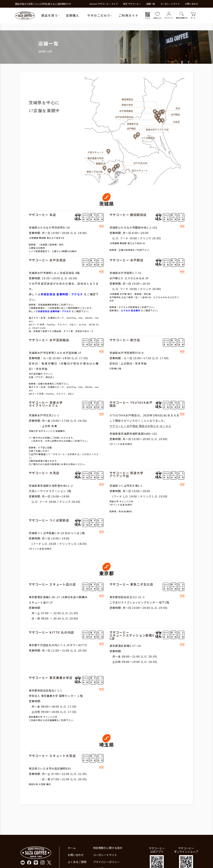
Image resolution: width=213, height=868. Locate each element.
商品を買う (50, 15)
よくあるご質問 (77, 862)
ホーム (72, 848)
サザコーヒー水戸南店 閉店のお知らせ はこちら (140, 426)
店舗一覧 (151, 4)
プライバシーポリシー (106, 862)
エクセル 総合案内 (131, 310)
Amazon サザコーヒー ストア (104, 4)
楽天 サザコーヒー (132, 4)
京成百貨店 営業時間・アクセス (62, 294)
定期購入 (73, 15)
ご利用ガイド (128, 15)
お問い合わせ (192, 4)
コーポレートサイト (170, 4)
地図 (101, 226)
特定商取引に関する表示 (108, 848)
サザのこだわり (99, 15)
